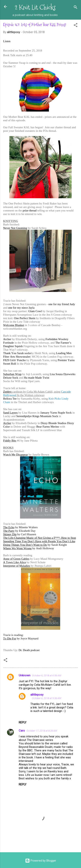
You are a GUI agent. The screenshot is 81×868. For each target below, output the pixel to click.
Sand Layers (10, 413)
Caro (22, 731)
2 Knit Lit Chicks (35, 7)
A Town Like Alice (15, 562)
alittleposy (37, 695)
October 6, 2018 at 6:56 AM (47, 675)
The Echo (9, 527)
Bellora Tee (10, 399)
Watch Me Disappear (15, 455)
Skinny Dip (10, 534)
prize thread (29, 210)
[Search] (76, 8)
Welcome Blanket (14, 325)
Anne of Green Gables (16, 559)
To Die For (10, 638)
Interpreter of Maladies (17, 566)
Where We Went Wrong (17, 548)
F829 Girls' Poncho (14, 360)
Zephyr (8, 392)
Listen (7, 41)
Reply (23, 722)
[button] (76, 26)
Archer (7, 339)
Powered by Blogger (41, 861)
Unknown (25, 675)
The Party (9, 531)
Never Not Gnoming (15, 228)
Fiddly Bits (10, 441)
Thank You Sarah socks (17, 353)
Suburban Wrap (12, 374)
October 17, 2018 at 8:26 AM (42, 731)
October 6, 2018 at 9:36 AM (47, 698)
